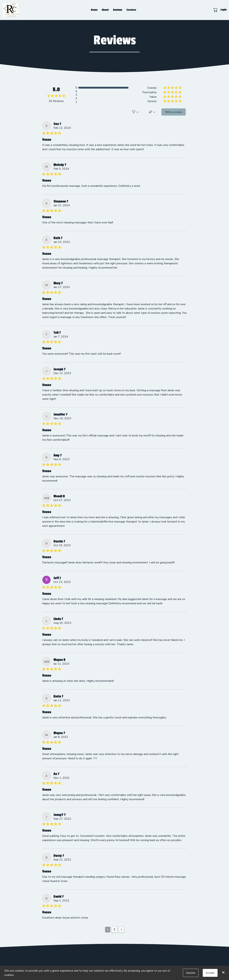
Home (94, 10)
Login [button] (223, 10)
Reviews (118, 10)
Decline (191, 973)
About (105, 10)
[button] (216, 10)
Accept (210, 973)
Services (131, 10)
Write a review (174, 112)
